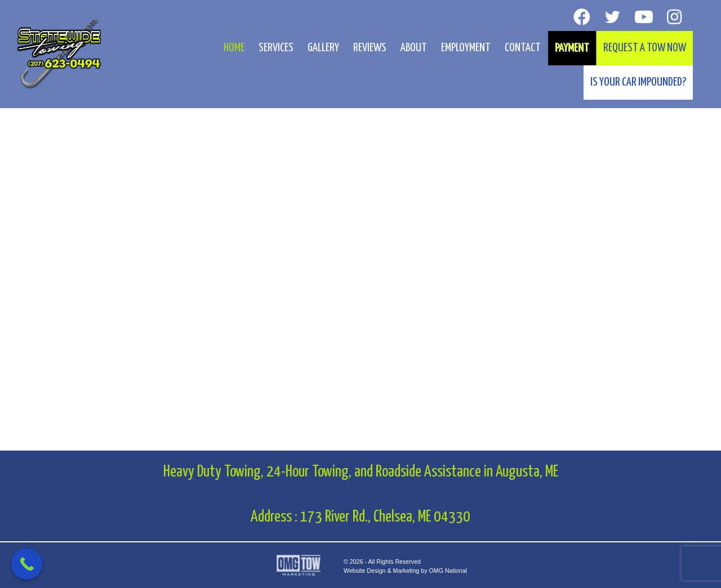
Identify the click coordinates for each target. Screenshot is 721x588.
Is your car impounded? (638, 82)
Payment (572, 48)
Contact (523, 48)
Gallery (323, 48)
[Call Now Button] (27, 564)
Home (234, 48)
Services (276, 48)
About (414, 48)
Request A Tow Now (645, 48)
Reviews (370, 48)
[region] (360, 225)
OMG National (448, 571)
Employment (466, 48)
